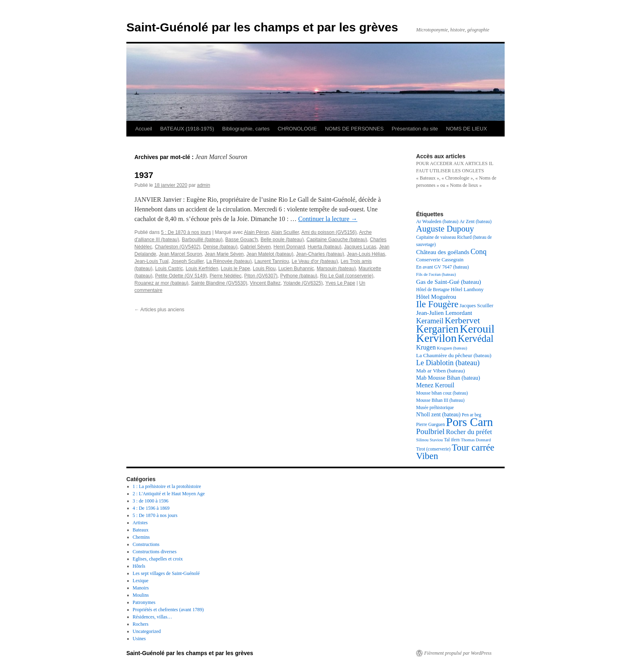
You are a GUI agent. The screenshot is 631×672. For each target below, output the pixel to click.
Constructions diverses (155, 552)
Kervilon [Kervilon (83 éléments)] (436, 338)
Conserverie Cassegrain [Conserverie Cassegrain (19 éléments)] (440, 260)
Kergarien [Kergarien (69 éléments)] (437, 329)
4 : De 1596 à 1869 (151, 508)
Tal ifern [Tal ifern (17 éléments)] (452, 440)
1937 (144, 175)
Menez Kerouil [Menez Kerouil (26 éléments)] (435, 385)
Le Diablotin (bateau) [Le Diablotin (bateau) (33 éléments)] (448, 363)
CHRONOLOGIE (297, 129)
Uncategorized (147, 631)
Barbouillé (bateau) (202, 240)
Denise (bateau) (220, 247)
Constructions (146, 544)
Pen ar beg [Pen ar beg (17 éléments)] (471, 415)
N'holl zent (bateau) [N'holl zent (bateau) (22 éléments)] (438, 415)
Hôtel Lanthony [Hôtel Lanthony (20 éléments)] (467, 289)
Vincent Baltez (265, 283)
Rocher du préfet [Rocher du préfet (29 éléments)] (469, 432)
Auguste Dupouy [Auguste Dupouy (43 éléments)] (445, 229)
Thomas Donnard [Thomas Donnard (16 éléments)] (476, 440)
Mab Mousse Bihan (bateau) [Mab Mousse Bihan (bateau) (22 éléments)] (448, 378)
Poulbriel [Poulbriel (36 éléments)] (430, 431)
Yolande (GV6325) (303, 283)
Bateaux (141, 530)
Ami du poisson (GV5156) (329, 232)
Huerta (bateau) (324, 247)
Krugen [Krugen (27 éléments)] (426, 347)
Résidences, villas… (153, 617)
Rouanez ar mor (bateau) (161, 283)
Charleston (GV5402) (178, 247)
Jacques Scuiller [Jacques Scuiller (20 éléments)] (476, 305)
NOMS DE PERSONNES (354, 129)
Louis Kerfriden (202, 269)
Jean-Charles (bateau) (320, 254)
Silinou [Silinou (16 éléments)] (422, 440)
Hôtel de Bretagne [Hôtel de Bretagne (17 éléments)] (433, 289)
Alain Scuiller (285, 232)
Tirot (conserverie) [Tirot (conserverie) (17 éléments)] (433, 449)
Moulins (141, 595)
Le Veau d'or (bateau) (315, 261)
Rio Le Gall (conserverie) (347, 276)
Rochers (141, 624)
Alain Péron (256, 232)
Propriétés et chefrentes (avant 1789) (168, 610)
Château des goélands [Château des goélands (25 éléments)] (443, 252)
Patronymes (144, 602)
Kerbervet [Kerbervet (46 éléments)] (462, 320)
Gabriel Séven (256, 247)
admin (203, 185)
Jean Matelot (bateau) (270, 254)
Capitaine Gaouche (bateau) (337, 240)
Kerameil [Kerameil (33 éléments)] (430, 321)
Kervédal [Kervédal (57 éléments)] (476, 338)
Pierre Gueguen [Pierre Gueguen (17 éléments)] (430, 424)
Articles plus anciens (159, 310)
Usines (139, 639)
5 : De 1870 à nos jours (186, 232)
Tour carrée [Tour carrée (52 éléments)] (473, 447)
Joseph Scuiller (187, 261)
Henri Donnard (289, 247)
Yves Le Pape (340, 283)
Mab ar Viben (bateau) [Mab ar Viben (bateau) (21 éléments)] (440, 371)
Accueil (144, 129)
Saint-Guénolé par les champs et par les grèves (262, 27)
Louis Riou (264, 269)
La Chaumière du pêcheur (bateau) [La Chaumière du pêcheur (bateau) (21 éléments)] (454, 355)
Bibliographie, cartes (246, 129)
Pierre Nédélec (226, 276)
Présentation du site (415, 129)
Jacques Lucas (360, 247)
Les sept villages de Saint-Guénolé (166, 573)
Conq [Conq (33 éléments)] (478, 252)
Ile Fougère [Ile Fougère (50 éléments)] (437, 304)
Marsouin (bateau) (336, 269)
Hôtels (139, 566)
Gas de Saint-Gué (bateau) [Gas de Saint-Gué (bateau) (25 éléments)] (449, 282)
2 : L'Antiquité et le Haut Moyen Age (169, 494)
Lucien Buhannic (296, 269)
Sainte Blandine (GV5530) (219, 283)
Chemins (141, 537)
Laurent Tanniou (272, 261)
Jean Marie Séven (224, 254)
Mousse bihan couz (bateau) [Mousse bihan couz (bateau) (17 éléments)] (442, 393)
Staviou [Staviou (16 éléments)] (436, 440)
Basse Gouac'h (242, 240)
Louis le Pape (236, 269)
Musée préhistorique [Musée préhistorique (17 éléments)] (435, 407)
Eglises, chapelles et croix (158, 559)
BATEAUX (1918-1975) (187, 129)
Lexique (141, 581)
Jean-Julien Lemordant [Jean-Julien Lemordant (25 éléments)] (444, 313)
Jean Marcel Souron (180, 254)
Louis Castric (169, 269)
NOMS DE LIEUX (466, 129)
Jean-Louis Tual (152, 261)
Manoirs (141, 588)
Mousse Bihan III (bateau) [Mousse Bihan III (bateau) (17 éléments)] (440, 400)
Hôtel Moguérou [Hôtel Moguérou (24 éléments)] (436, 297)
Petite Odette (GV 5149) (181, 276)
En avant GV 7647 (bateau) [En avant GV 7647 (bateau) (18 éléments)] (442, 267)
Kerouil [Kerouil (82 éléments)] (477, 329)
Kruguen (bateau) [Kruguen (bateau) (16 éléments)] (452, 348)
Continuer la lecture (328, 219)
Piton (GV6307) (261, 276)
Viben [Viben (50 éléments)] (427, 456)
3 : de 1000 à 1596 (151, 501)
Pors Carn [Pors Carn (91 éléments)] (469, 422)
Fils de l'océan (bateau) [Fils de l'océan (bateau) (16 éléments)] (436, 274)
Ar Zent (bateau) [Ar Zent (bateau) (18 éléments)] (476, 221)
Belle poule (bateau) (282, 240)
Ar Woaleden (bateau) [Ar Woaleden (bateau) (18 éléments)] (437, 221)
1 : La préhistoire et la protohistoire (167, 486)
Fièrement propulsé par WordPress (458, 653)
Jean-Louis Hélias (366, 254)
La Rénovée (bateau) (229, 261)
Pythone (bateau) (299, 276)
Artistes (140, 523)
